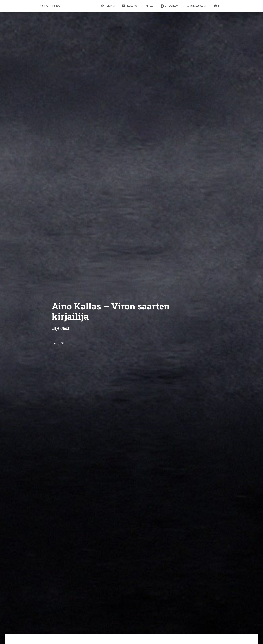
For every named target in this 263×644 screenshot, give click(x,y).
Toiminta (108, 6)
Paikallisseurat (197, 6)
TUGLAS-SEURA (49, 6)
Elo (150, 6)
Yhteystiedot (170, 6)
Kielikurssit (130, 6)
